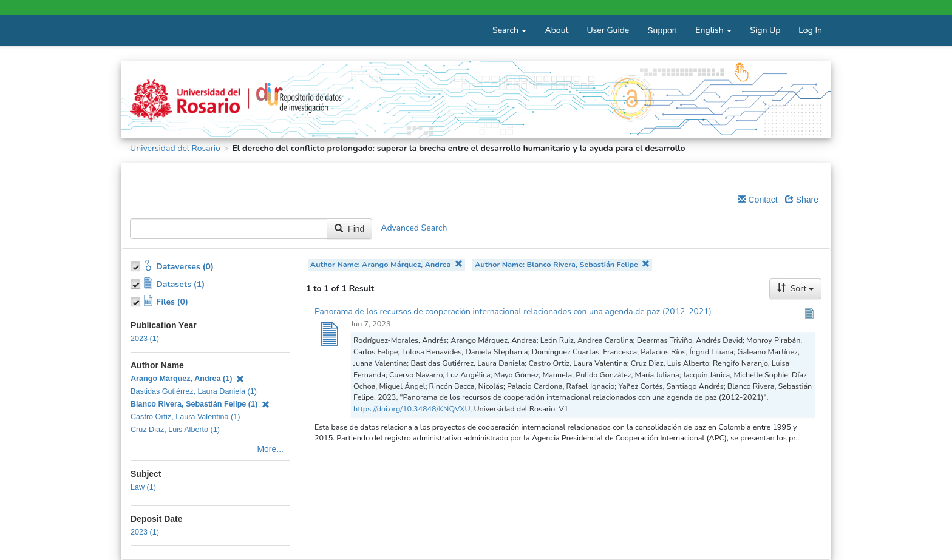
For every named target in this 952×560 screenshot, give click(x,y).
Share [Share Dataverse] (802, 200)
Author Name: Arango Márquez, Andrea (386, 264)
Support (662, 30)
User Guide (608, 30)
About (556, 30)
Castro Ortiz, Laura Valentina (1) (185, 417)
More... (270, 449)
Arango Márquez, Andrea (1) (187, 379)
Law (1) (143, 487)
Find (349, 229)
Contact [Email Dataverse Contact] (758, 200)
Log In (810, 30)
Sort (795, 288)
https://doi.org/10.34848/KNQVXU (412, 409)
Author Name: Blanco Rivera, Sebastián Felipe (562, 264)
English (713, 30)
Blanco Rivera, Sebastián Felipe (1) (200, 404)
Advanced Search (414, 228)
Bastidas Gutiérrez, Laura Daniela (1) (194, 391)
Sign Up (765, 30)
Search (509, 30)
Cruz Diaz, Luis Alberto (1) (175, 430)
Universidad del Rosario (175, 148)
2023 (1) (145, 339)
